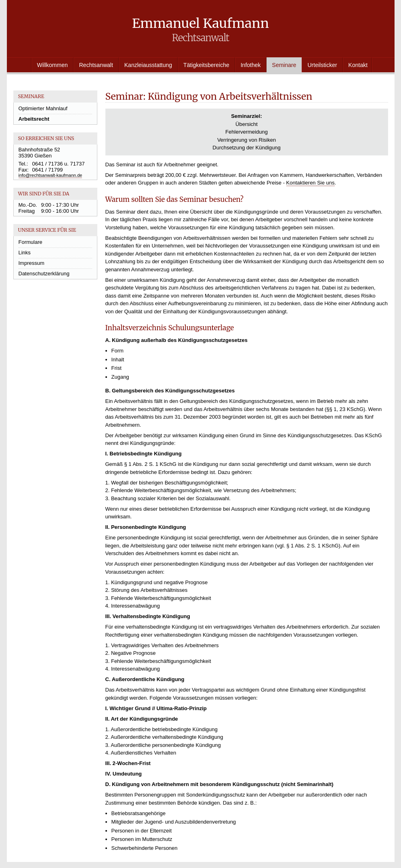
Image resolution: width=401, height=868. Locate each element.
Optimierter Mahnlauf (43, 108)
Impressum (31, 263)
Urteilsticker (322, 65)
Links (25, 253)
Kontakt (358, 65)
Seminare (284, 65)
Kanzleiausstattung (148, 65)
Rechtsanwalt (96, 65)
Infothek (251, 65)
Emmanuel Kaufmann (200, 30)
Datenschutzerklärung (44, 274)
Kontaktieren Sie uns (311, 183)
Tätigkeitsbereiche (206, 65)
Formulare (30, 242)
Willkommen (52, 65)
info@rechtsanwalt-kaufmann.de (50, 175)
